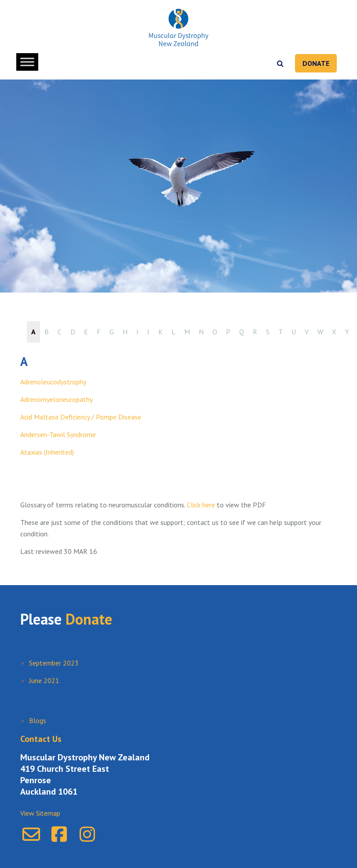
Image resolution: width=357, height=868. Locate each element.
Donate (316, 63)
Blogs (38, 720)
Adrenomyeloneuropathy (56, 399)
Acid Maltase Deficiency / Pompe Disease (81, 417)
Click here (200, 505)
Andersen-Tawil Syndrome (58, 434)
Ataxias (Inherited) (47, 452)
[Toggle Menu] (27, 62)
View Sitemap (40, 813)
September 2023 (54, 663)
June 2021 (44, 680)
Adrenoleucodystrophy (53, 382)
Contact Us (41, 739)
